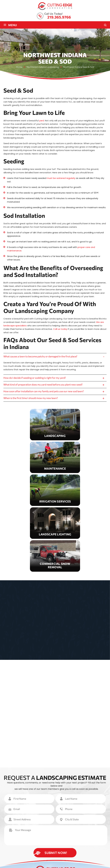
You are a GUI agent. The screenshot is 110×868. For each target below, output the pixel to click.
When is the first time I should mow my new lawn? (32, 401)
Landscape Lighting (55, 526)
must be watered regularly (61, 178)
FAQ (45, 843)
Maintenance (55, 461)
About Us (19, 839)
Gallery (54, 843)
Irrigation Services (55, 494)
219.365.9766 (59, 17)
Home (9, 839)
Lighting (80, 839)
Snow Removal (55, 559)
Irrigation (67, 839)
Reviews (65, 843)
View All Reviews (57, 719)
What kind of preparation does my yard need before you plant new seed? (45, 386)
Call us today (60, 329)
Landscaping (55, 428)
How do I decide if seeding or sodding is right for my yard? (36, 379)
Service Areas (33, 843)
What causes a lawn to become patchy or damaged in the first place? (42, 357)
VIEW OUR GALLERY (56, 682)
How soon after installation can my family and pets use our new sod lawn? (45, 394)
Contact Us (78, 843)
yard (41, 121)
